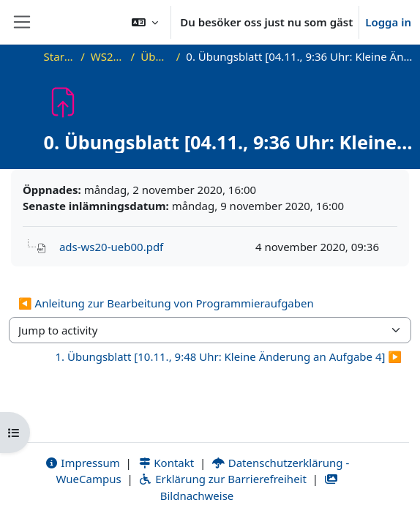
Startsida (60, 56)
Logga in (388, 22)
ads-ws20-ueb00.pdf (111, 247)
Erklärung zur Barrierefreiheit (222, 479)
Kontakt (166, 463)
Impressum (82, 463)
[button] (145, 22)
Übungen (155, 56)
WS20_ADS (108, 56)
